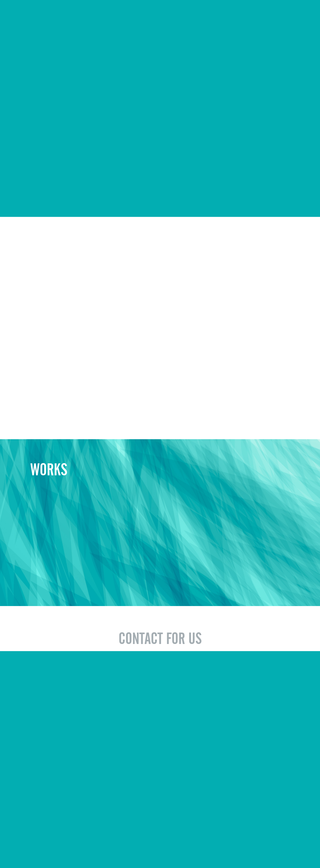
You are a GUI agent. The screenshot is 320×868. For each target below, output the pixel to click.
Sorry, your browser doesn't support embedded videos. (160, 80)
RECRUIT (234, 14)
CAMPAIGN (267, 14)
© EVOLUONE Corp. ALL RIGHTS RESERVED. (253, 850)
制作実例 (46, 850)
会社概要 (26, 850)
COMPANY (174, 14)
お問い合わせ (96, 850)
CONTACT (301, 14)
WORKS (204, 14)
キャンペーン (69, 850)
